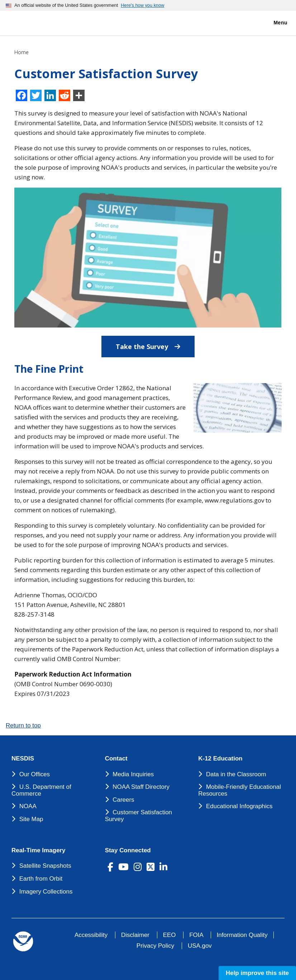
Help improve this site (257, 973)
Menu (273, 23)
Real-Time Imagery (38, 851)
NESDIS (23, 759)
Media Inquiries (133, 774)
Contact (116, 759)
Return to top (23, 725)
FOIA (196, 935)
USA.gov (200, 946)
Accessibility (91, 935)
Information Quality (242, 935)
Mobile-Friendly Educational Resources (240, 790)
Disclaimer (135, 935)
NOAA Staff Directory (141, 787)
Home (22, 52)
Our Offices (35, 774)
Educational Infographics (239, 806)
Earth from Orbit (41, 879)
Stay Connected (128, 851)
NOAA (28, 806)
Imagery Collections (46, 892)
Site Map (31, 819)
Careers (123, 800)
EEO (170, 935)
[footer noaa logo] (23, 941)
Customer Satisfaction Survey (139, 816)
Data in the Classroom (236, 774)
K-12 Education (220, 759)
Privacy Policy (155, 946)
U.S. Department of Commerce (41, 790)
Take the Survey (155, 343)
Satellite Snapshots (45, 866)
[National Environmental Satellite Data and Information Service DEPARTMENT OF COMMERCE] (27, 22)
